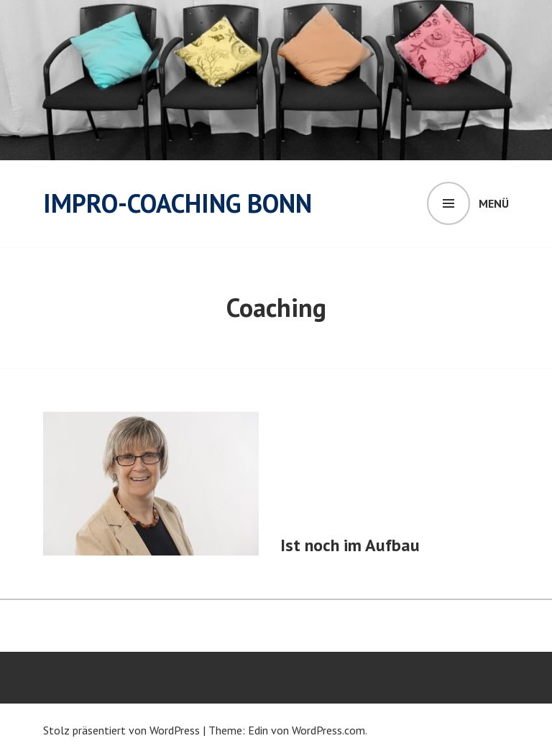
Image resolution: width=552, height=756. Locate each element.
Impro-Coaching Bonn (178, 203)
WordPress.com (328, 730)
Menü (494, 203)
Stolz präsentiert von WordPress (121, 730)
